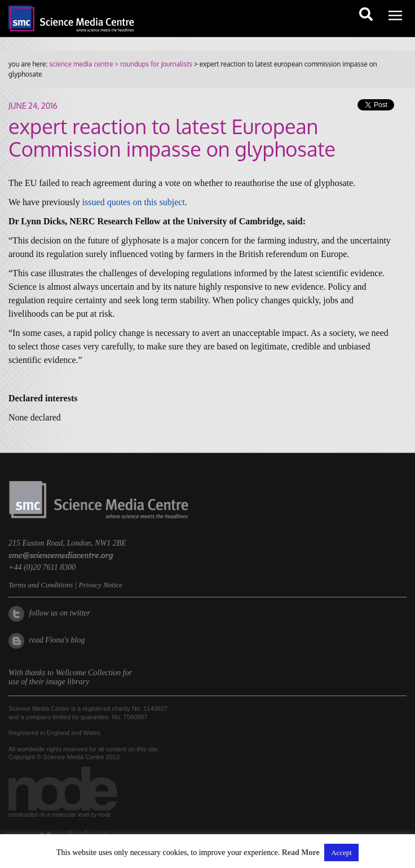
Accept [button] (341, 852)
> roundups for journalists (152, 64)
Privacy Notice (100, 585)
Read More (301, 852)
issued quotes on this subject (134, 202)
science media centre (81, 64)
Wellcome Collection (89, 673)
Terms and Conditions (41, 585)
